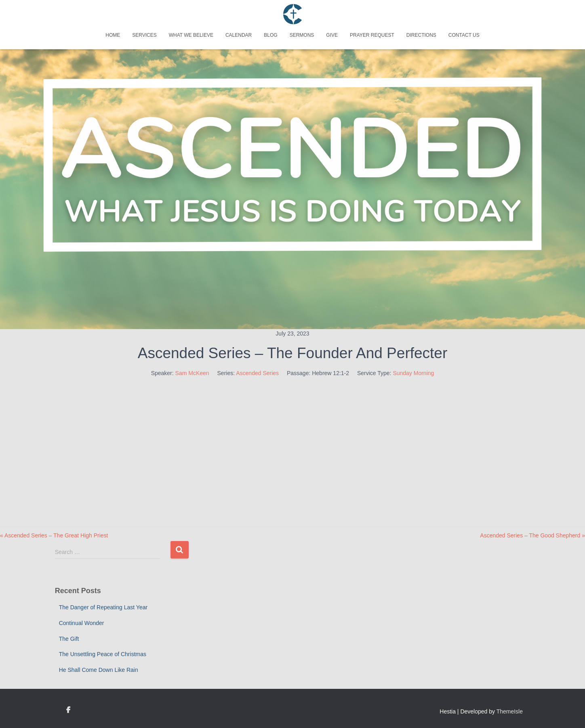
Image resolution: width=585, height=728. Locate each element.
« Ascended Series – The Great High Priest (54, 535)
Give (332, 35)
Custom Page (68, 710)
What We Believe (191, 35)
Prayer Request (372, 35)
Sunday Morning (413, 373)
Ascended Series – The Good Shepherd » (532, 535)
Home (113, 35)
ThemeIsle (510, 711)
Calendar (239, 35)
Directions (421, 35)
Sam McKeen (192, 373)
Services (144, 35)
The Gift (69, 639)
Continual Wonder (82, 623)
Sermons (302, 35)
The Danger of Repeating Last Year (103, 607)
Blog (270, 35)
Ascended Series (257, 373)
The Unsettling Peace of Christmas (103, 654)
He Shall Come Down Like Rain (99, 670)
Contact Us (464, 35)
